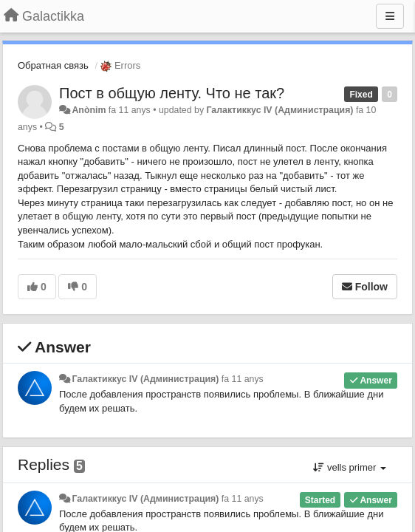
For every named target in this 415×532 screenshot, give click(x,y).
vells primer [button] (350, 467)
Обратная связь (53, 65)
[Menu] (390, 16)
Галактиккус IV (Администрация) (280, 110)
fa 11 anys (243, 379)
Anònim (89, 110)
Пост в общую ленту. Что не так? (172, 93)
